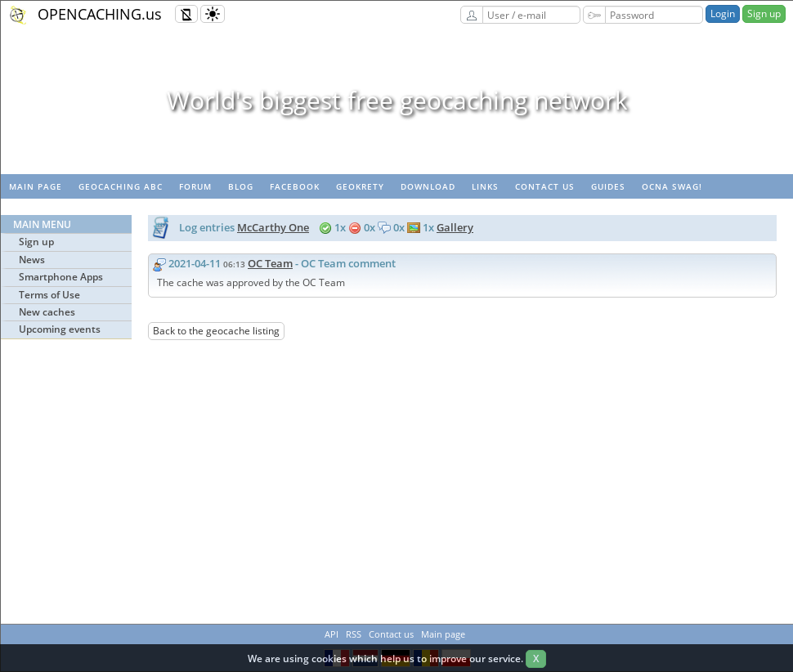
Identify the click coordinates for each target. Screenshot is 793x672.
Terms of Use (49, 295)
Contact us (545, 186)
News (32, 260)
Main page (36, 186)
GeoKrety (360, 186)
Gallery (455, 227)
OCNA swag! (672, 186)
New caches (47, 312)
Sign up (764, 13)
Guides (608, 186)
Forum (195, 186)
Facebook (295, 186)
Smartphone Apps (61, 277)
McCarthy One (273, 227)
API (332, 634)
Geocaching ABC (121, 186)
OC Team (270, 263)
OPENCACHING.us (100, 14)
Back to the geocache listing (216, 331)
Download (428, 186)
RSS (354, 634)
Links (485, 186)
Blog (241, 186)
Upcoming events (60, 329)
